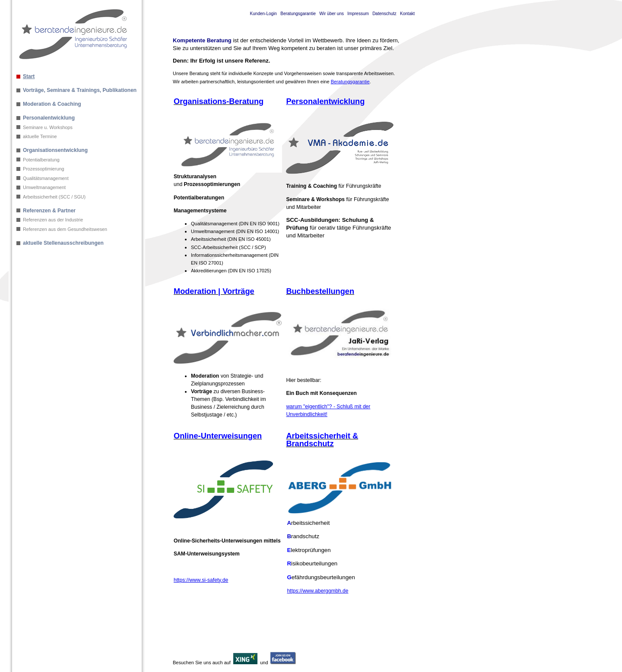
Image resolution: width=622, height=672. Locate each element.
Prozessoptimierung (43, 169)
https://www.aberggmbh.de (317, 591)
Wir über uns (332, 14)
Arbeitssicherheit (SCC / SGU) (54, 197)
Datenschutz (384, 14)
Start (29, 76)
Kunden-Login (263, 14)
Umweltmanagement (44, 187)
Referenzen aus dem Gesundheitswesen (65, 229)
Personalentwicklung (49, 118)
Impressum (358, 14)
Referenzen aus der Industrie (53, 220)
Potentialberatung (41, 160)
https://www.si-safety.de (201, 580)
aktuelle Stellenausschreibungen (63, 243)
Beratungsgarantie (298, 14)
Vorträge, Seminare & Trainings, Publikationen (80, 90)
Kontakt (407, 14)
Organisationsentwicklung (55, 150)
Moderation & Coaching (52, 104)
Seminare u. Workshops (48, 127)
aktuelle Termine (40, 136)
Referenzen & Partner (49, 211)
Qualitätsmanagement (46, 178)
